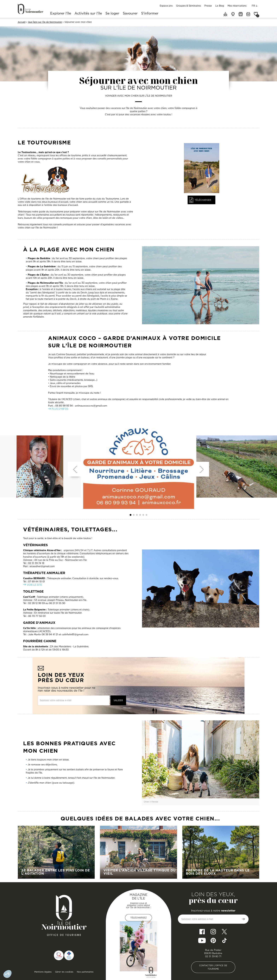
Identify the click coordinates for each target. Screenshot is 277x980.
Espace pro (166, 6)
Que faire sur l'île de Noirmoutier (45, 22)
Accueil (22, 22)
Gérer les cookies (64, 972)
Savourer (130, 14)
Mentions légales (43, 972)
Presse (208, 6)
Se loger (112, 14)
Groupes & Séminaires (188, 6)
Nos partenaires (85, 972)
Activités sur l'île (88, 14)
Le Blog (220, 6)
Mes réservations (237, 6)
